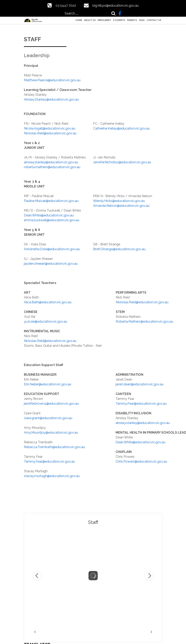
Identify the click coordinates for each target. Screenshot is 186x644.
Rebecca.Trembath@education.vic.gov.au (54, 447)
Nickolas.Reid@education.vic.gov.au (50, 133)
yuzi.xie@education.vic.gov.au (46, 321)
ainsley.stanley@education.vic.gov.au (51, 162)
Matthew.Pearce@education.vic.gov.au (52, 80)
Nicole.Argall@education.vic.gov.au (50, 128)
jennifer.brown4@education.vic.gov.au (51, 404)
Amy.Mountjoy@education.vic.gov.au (51, 433)
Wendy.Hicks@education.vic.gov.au (119, 201)
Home (79, 20)
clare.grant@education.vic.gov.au (48, 418)
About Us (90, 20)
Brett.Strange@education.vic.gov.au (119, 249)
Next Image (149, 576)
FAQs (142, 20)
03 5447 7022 (66, 6)
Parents (132, 20)
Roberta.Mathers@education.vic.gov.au (144, 321)
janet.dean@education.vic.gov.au (140, 384)
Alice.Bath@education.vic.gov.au (48, 302)
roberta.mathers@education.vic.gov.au (52, 167)
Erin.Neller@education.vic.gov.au (48, 384)
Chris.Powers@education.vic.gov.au (141, 461)
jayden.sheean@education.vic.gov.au (51, 264)
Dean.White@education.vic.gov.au (49, 215)
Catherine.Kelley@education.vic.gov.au (121, 128)
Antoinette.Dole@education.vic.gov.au (52, 249)
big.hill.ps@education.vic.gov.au (116, 6)
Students (119, 20)
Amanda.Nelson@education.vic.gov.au (121, 206)
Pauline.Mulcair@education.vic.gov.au (51, 201)
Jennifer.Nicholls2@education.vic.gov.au (122, 162)
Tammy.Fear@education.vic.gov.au (49, 461)
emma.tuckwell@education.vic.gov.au (52, 220)
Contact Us (154, 20)
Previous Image (37, 576)
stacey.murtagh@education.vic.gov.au (52, 476)
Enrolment (104, 20)
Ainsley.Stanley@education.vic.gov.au (51, 99)
